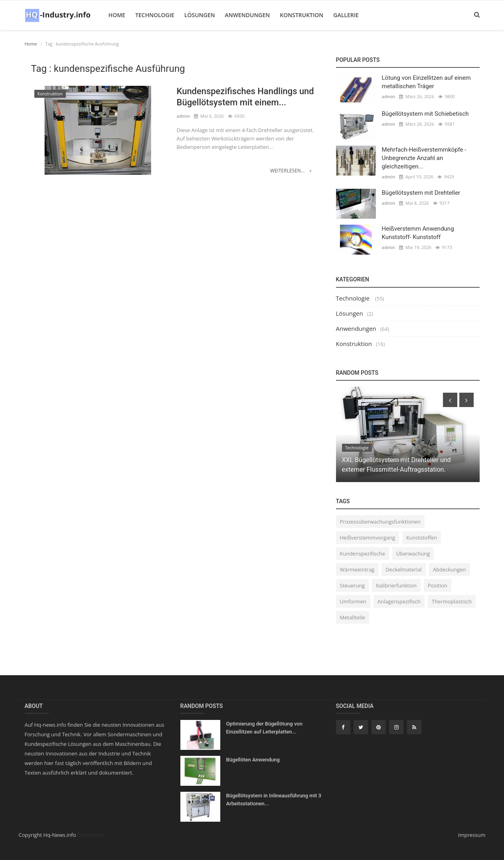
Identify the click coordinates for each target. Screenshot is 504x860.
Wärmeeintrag (357, 569)
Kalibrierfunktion (396, 585)
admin (184, 116)
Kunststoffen (422, 538)
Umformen (353, 601)
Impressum (472, 835)
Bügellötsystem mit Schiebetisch (425, 114)
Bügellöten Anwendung (253, 760)
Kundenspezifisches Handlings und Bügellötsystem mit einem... (246, 97)
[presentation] (450, 400)
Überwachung (413, 554)
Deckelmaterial (404, 569)
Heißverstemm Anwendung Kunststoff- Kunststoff (418, 233)
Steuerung (353, 585)
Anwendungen (247, 15)
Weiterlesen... (291, 171)
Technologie (155, 15)
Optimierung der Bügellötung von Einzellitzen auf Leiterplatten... (264, 728)
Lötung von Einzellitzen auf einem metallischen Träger (426, 82)
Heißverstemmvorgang (368, 538)
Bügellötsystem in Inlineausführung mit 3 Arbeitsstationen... (274, 800)
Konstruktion (301, 15)
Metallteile (353, 617)
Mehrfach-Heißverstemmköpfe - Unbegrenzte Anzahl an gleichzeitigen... (424, 158)
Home (117, 15)
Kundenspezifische (363, 554)
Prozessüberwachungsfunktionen (380, 522)
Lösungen (200, 15)
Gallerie (346, 15)
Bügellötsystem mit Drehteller (421, 193)
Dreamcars (91, 835)
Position (438, 585)
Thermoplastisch (452, 601)
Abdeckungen (450, 569)
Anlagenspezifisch (399, 601)
